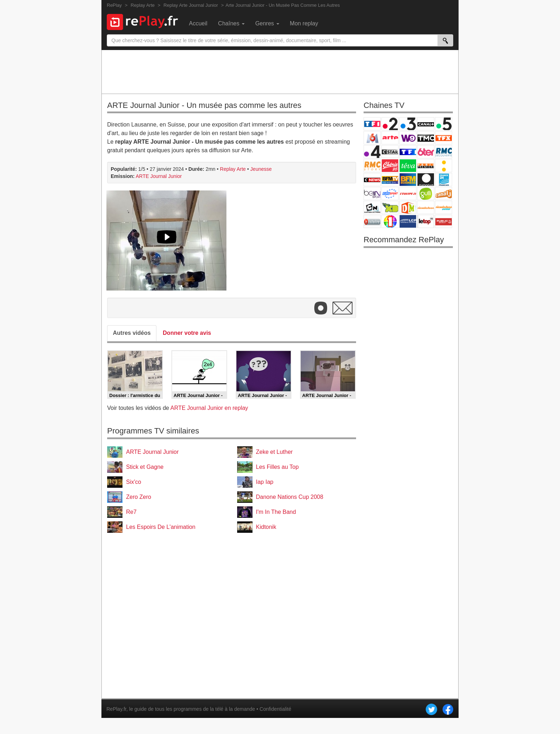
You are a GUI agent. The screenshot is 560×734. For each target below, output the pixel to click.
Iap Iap (265, 482)
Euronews (426, 180)
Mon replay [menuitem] (304, 23)
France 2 (390, 124)
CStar (390, 152)
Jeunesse (261, 169)
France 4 (372, 152)
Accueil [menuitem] (198, 23)
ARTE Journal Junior (159, 176)
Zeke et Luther (274, 452)
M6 (372, 138)
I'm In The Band (276, 512)
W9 (408, 138)
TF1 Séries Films (408, 152)
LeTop (426, 221)
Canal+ (426, 124)
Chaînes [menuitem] (231, 23)
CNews (372, 180)
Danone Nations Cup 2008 (290, 497)
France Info (444, 166)
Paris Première (426, 166)
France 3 (408, 124)
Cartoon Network (372, 207)
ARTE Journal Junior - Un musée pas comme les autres (204, 105)
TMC (426, 138)
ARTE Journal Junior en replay (209, 408)
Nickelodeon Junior (444, 207)
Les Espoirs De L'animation (161, 527)
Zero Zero (139, 497)
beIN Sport (372, 194)
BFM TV (390, 180)
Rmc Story (372, 166)
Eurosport (390, 194)
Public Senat (444, 221)
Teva (408, 166)
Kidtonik (266, 527)
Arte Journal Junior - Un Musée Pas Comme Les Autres (283, 5)
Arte (390, 138)
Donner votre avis (187, 333)
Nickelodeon (426, 207)
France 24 (444, 180)
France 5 (444, 124)
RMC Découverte (444, 152)
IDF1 (390, 221)
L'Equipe (408, 194)
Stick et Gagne (145, 467)
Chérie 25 (390, 166)
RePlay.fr (116, 709)
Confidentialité (276, 709)
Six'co (134, 482)
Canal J (444, 194)
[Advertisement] (280, 71)
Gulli (426, 194)
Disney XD (390, 207)
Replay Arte (233, 169)
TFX (444, 138)
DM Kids (408, 207)
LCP (408, 221)
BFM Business (408, 180)
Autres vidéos (132, 333)
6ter (426, 152)
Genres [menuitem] (267, 23)
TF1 (372, 124)
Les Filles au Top (277, 467)
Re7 (131, 512)
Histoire (372, 221)
